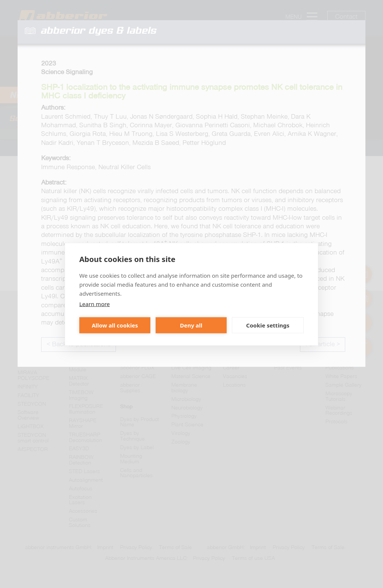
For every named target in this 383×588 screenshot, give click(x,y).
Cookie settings (268, 325)
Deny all (191, 325)
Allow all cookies (115, 325)
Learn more (95, 304)
